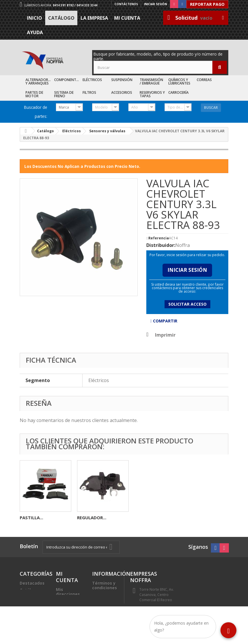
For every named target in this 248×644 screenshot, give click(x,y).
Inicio (34, 18)
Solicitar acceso (187, 304)
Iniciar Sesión (187, 270)
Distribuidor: (161, 245)
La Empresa (94, 18)
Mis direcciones (68, 592)
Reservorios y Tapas (152, 94)
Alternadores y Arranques (39, 81)
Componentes (67, 80)
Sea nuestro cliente (105, 615)
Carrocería (178, 92)
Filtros (89, 92)
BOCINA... (87, 518)
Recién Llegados (29, 599)
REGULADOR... (206, 518)
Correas (204, 80)
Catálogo (61, 18)
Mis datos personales (68, 603)
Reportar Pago (207, 4)
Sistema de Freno (64, 94)
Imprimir (165, 335)
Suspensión (122, 80)
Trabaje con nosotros (105, 604)
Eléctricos (92, 80)
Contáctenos (126, 4)
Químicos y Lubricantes (179, 81)
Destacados (32, 583)
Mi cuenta (127, 18)
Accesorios (122, 92)
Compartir (164, 321)
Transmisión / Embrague (151, 81)
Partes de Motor (34, 94)
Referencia (159, 238)
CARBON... (31, 518)
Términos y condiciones (105, 585)
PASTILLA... (146, 518)
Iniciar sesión (155, 4)
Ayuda (35, 32)
